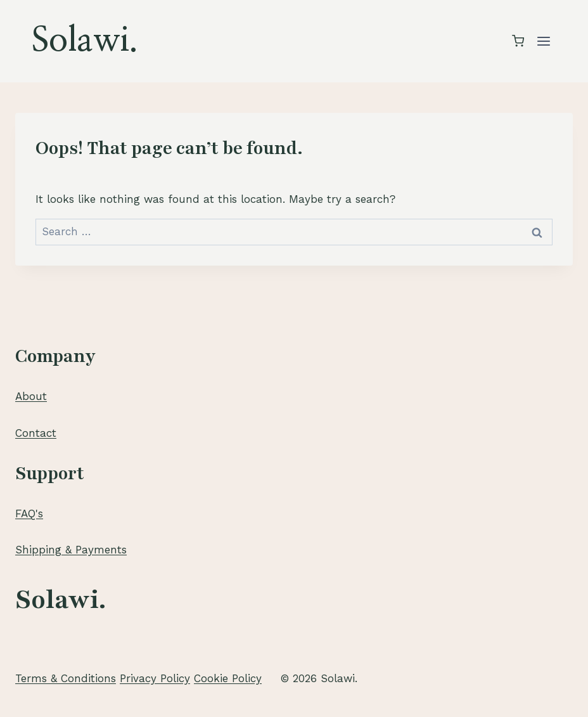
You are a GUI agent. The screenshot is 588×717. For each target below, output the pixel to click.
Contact (36, 433)
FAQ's (29, 514)
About (31, 396)
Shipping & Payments (71, 550)
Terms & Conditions (66, 678)
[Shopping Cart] (518, 41)
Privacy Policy (155, 678)
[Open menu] (543, 41)
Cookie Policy (228, 678)
